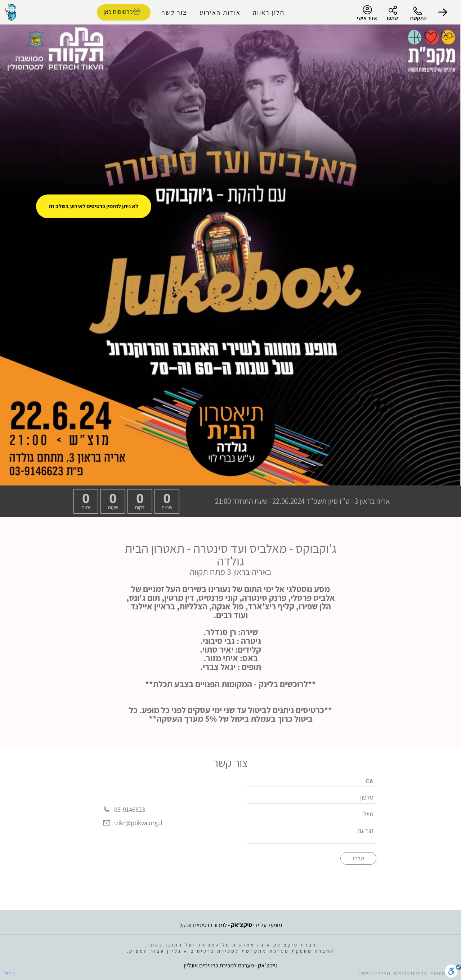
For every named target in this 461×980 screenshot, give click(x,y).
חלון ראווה (269, 12)
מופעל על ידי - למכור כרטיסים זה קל (231, 925)
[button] (443, 12)
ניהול (10, 973)
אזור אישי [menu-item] (367, 13)
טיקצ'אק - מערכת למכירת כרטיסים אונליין (230, 965)
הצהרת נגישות (374, 973)
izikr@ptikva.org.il (138, 823)
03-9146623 (130, 809)
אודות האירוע (220, 12)
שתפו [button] (392, 18)
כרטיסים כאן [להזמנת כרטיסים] (118, 12)
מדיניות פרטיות (411, 973)
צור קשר (174, 12)
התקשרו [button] (418, 18)
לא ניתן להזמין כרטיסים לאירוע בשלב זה (94, 206)
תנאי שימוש (444, 973)
